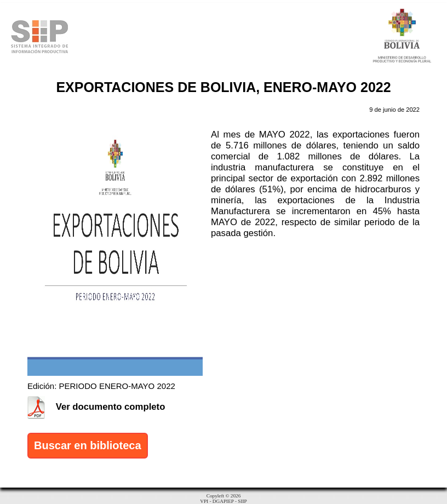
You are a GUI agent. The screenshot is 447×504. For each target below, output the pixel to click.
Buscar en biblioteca (88, 445)
